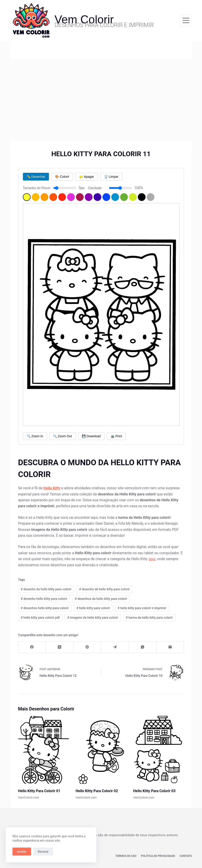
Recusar (43, 852)
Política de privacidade (158, 856)
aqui (152, 559)
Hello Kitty (52, 488)
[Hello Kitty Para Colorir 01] (44, 750)
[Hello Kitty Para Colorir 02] (101, 750)
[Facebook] (32, 647)
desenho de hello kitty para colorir (105, 589)
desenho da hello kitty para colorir (46, 589)
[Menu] (186, 20)
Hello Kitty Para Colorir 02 (97, 791)
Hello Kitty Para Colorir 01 (39, 791)
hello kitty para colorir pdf (40, 618)
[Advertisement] (101, 93)
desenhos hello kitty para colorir (45, 608)
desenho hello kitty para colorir (44, 599)
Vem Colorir (84, 20)
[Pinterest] (87, 647)
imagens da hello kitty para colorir (93, 618)
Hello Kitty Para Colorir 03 (154, 791)
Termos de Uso (126, 856)
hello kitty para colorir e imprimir (142, 608)
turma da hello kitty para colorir (149, 618)
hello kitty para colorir (93, 608)
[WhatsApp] (143, 647)
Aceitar (22, 852)
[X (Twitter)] (60, 647)
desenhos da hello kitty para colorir (101, 599)
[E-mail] (170, 647)
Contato (186, 856)
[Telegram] (115, 647)
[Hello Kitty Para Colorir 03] (158, 750)
